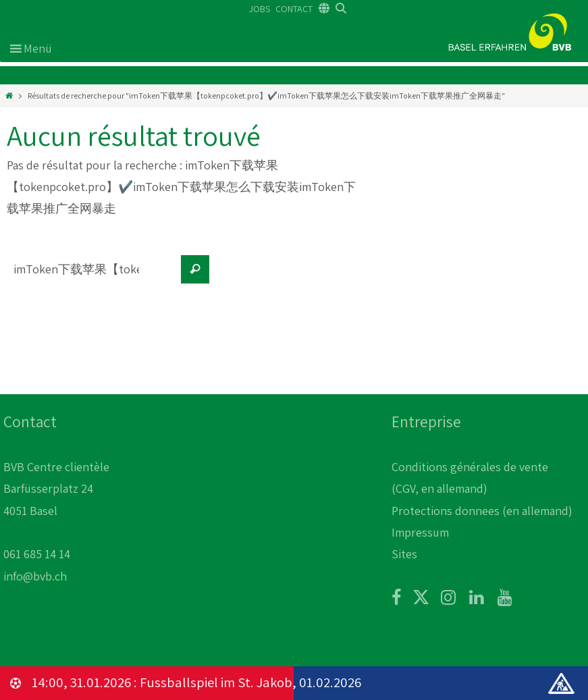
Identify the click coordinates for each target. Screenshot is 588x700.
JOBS (260, 9)
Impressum (420, 532)
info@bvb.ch (35, 576)
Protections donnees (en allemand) (482, 511)
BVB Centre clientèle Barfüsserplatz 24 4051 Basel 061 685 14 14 (56, 511)
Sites (404, 554)
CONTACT (294, 9)
